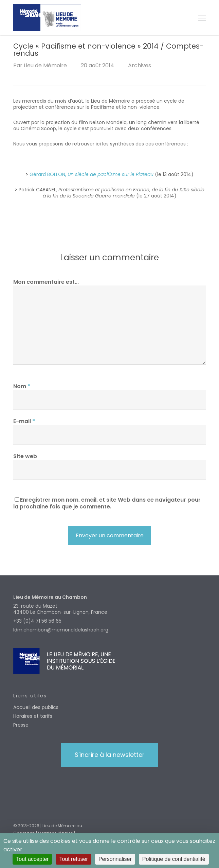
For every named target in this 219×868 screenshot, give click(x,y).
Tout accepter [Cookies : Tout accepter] (32, 859)
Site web (25, 456)
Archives (140, 65)
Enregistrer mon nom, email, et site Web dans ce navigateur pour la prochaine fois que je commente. (107, 503)
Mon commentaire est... (46, 282)
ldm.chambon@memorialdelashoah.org (61, 630)
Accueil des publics (36, 707)
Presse (21, 725)
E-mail (24, 421)
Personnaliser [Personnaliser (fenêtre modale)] (115, 859)
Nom (22, 386)
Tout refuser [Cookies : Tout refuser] (73, 859)
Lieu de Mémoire (45, 65)
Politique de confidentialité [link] (174, 859)
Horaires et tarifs (33, 716)
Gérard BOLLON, (92, 174)
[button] (202, 18)
